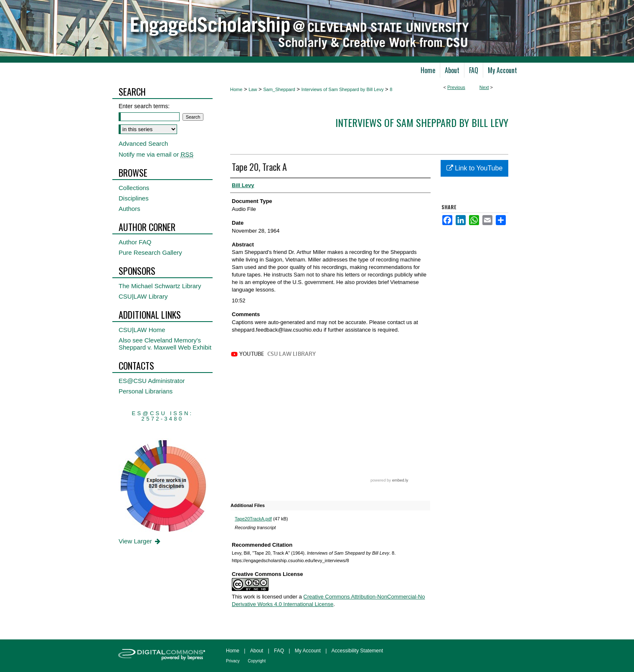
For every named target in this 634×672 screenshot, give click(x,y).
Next (484, 87)
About (257, 651)
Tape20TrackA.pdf (253, 519)
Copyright (257, 661)
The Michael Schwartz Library (160, 286)
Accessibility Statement (357, 651)
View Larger (140, 541)
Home (236, 89)
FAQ (279, 651)
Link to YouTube (475, 168)
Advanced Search (143, 143)
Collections (134, 188)
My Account (308, 651)
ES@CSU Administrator (152, 381)
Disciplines (134, 198)
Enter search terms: (144, 106)
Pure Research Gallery (150, 252)
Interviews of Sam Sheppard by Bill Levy (343, 89)
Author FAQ (135, 242)
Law (253, 89)
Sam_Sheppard (279, 89)
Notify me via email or (156, 154)
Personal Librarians (146, 391)
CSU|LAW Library (143, 296)
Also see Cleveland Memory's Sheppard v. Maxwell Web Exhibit (165, 344)
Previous (456, 87)
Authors (129, 209)
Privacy (233, 661)
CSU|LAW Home (142, 330)
